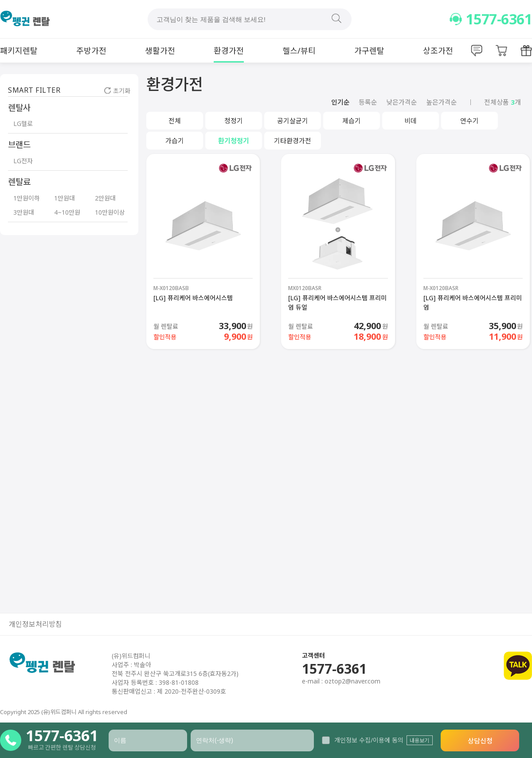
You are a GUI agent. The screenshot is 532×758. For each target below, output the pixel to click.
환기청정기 (234, 141)
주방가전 (91, 51)
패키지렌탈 (19, 51)
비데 (411, 121)
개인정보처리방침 (35, 624)
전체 (175, 121)
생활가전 (160, 51)
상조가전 (438, 51)
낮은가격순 (402, 102)
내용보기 (419, 740)
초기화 (117, 91)
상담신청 (480, 741)
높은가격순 (442, 102)
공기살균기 (293, 121)
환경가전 (229, 51)
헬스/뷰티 (299, 51)
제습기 (352, 121)
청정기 (234, 121)
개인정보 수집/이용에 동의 (363, 740)
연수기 (469, 121)
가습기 (175, 141)
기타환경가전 (293, 141)
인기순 (340, 102)
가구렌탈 (369, 51)
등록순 (368, 102)
